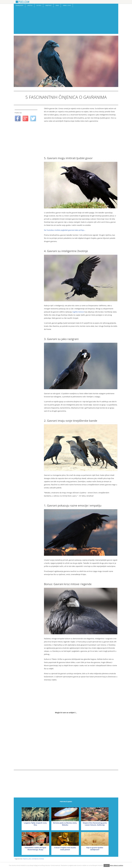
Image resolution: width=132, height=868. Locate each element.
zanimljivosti (35, 859)
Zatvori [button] (107, 865)
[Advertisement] (66, 21)
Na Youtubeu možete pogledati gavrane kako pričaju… (65, 230)
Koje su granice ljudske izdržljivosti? (95, 849)
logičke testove (78, 312)
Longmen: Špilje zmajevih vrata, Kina (35, 824)
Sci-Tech (39, 5)
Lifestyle (30, 5)
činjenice (25, 859)
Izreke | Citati (67, 5)
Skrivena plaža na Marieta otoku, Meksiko (65, 824)
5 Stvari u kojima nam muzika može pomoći (65, 849)
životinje (42, 859)
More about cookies (117, 865)
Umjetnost (48, 5)
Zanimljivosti (19, 5)
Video (57, 5)
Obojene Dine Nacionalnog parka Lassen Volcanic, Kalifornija (95, 824)
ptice (30, 859)
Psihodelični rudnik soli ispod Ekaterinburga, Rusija (35, 849)
